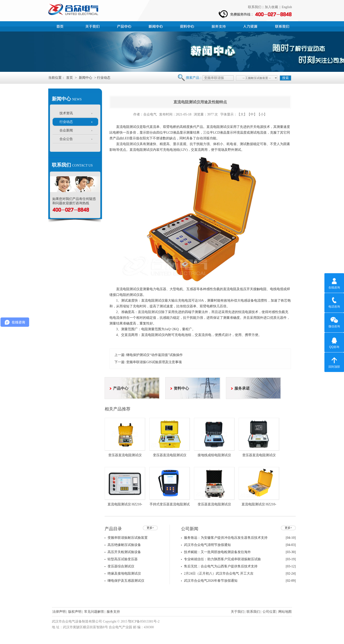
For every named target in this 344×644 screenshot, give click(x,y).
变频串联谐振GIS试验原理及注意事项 (154, 362)
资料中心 (188, 26)
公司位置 (269, 612)
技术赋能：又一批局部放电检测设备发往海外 (217, 552)
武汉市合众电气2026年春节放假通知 (211, 581)
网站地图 (285, 612)
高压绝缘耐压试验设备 (124, 545)
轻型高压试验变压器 (123, 559)
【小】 (262, 114)
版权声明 (75, 612)
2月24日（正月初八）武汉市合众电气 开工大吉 (219, 573)
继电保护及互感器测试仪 (126, 581)
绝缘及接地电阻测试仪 (124, 573)
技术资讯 (66, 113)
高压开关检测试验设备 (124, 552)
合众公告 (66, 139)
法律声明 (59, 612)
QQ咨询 (334, 342)
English (287, 7)
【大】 (242, 114)
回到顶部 (334, 362)
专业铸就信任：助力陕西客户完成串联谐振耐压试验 (222, 559)
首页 (62, 26)
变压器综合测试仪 (121, 566)
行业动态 (66, 122)
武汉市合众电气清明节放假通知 (207, 545)
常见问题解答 (94, 612)
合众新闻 (66, 130)
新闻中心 (156, 26)
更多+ (150, 528)
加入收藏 (271, 7)
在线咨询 (334, 283)
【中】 (252, 114)
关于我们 (237, 612)
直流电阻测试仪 (128, 144)
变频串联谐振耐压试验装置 (128, 538)
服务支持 (219, 26)
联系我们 (255, 7)
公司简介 (93, 26)
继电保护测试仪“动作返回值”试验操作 (154, 355)
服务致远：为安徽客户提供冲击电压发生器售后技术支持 (226, 538)
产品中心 (125, 26)
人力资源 (251, 26)
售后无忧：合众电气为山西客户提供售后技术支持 (221, 566)
